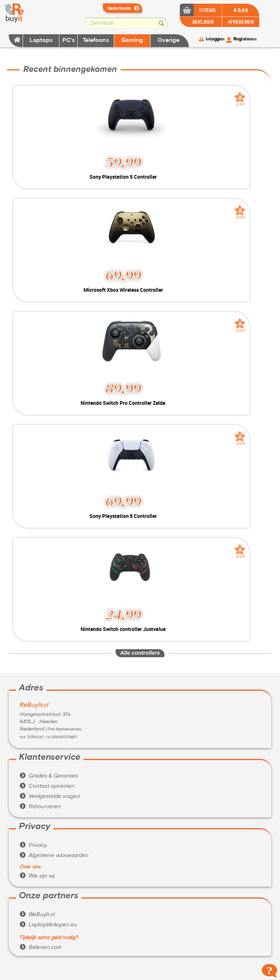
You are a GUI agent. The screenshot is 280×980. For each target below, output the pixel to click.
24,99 (123, 615)
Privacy (33, 845)
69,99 (123, 275)
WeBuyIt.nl (37, 915)
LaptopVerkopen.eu (48, 925)
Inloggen (215, 39)
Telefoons (96, 40)
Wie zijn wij (37, 876)
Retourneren (40, 807)
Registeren (245, 39)
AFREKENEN (241, 22)
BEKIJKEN (203, 22)
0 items (208, 10)
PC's (69, 40)
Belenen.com (41, 948)
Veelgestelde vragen (50, 797)
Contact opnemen (47, 786)
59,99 (123, 162)
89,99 (123, 388)
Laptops (41, 40)
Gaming (132, 40)
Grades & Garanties (49, 776)
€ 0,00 (241, 10)
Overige (168, 40)
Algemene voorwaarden (54, 856)
